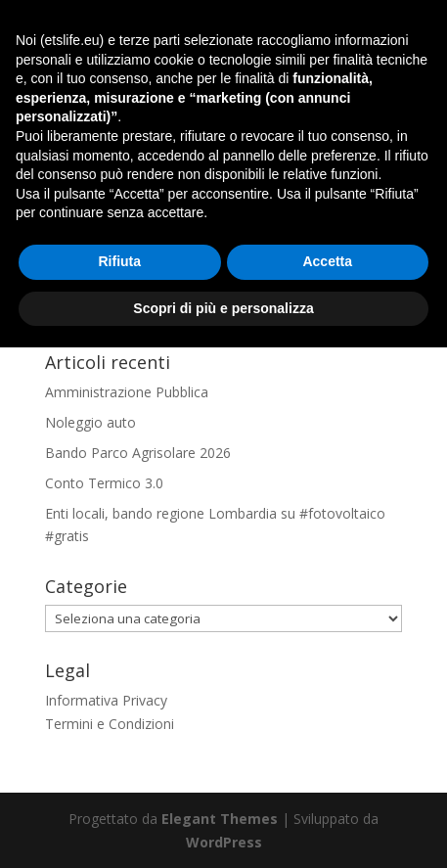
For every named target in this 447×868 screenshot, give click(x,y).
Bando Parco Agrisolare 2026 (138, 453)
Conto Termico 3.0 (104, 483)
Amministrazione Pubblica (127, 392)
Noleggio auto (90, 422)
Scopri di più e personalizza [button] (223, 828)
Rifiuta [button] (119, 782)
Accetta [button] (327, 782)
